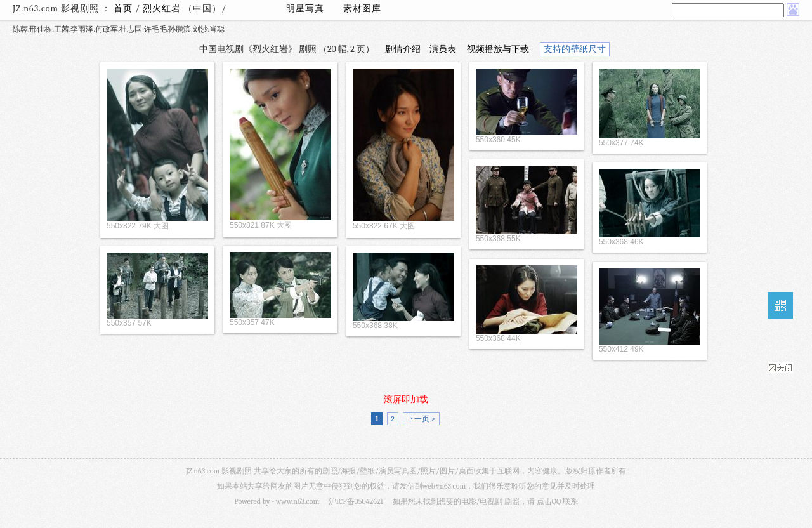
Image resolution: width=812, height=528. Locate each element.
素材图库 (362, 9)
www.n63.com (298, 501)
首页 (123, 9)
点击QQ (549, 501)
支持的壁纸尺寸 (575, 49)
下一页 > (421, 419)
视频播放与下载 (498, 49)
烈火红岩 (163, 9)
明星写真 (305, 9)
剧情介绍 (403, 49)
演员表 (443, 49)
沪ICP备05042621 (356, 501)
